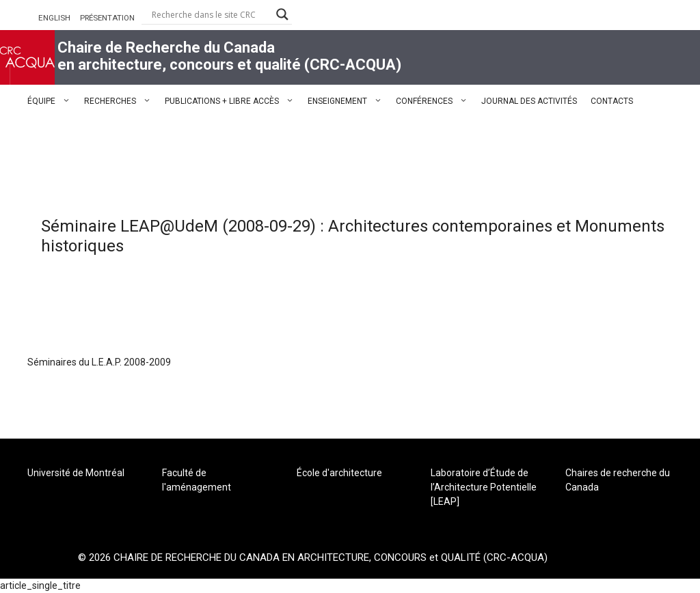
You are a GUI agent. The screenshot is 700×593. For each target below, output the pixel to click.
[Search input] (211, 14)
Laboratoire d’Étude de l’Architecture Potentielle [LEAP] (484, 487)
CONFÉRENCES (435, 101)
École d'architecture (339, 473)
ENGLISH (54, 18)
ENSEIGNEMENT (348, 101)
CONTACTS (612, 101)
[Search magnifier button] (282, 14)
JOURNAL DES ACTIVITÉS (529, 101)
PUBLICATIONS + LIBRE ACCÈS (233, 101)
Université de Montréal (76, 473)
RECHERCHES (121, 101)
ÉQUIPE (52, 101)
